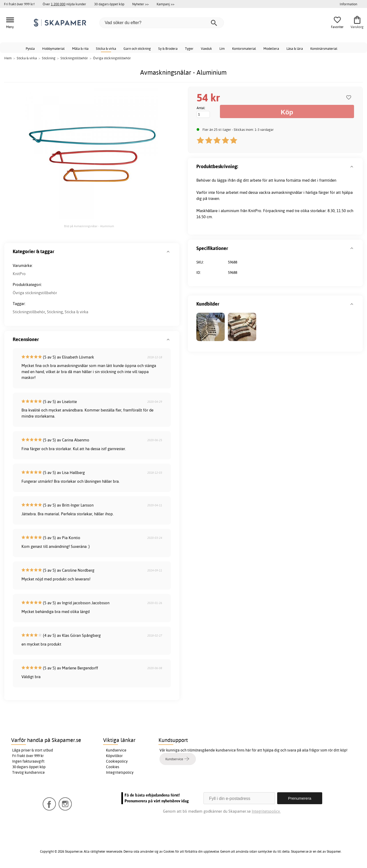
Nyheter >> (140, 4)
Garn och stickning (137, 48)
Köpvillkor (114, 756)
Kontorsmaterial (244, 48)
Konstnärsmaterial (324, 48)
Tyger (189, 48)
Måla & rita (80, 48)
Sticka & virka (106, 48)
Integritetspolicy (120, 772)
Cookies (113, 767)
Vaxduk (206, 48)
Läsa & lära (295, 48)
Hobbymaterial (53, 48)
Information (348, 4)
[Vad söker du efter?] (162, 23)
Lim (222, 48)
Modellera (271, 48)
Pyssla (30, 48)
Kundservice (116, 750)
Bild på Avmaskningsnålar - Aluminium (89, 226)
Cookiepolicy (117, 761)
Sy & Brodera (168, 48)
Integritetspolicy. (266, 811)
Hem (8, 58)
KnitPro (19, 274)
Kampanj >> (165, 4)
